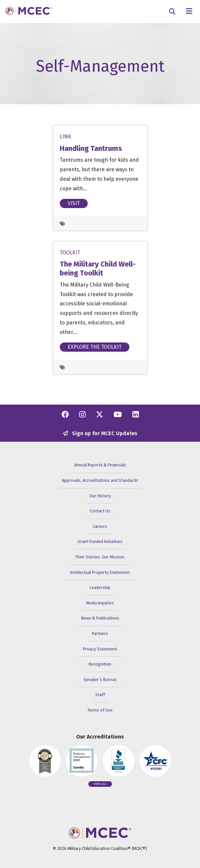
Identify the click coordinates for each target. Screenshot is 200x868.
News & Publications (100, 618)
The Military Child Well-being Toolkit (98, 269)
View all (100, 784)
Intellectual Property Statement (100, 572)
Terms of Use (100, 710)
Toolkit (70, 253)
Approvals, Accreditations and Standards (100, 480)
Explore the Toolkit (95, 347)
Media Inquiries (100, 603)
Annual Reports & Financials (100, 465)
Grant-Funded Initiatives (100, 541)
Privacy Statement (100, 649)
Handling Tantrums (91, 148)
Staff (100, 695)
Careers (100, 526)
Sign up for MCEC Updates (100, 433)
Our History (100, 496)
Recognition (100, 664)
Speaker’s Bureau (100, 680)
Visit (74, 203)
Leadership (100, 587)
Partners (100, 633)
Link (66, 137)
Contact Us (100, 511)
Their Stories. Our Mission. (100, 557)
